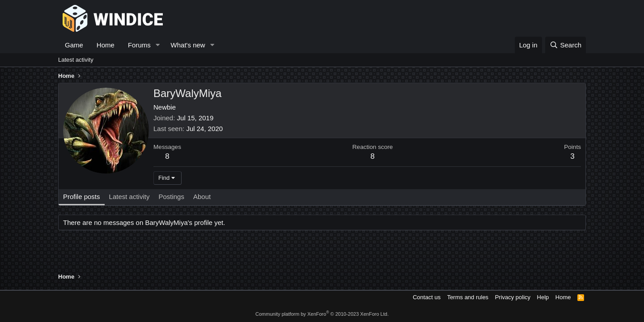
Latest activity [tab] (129, 197)
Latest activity (76, 60)
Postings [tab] (171, 197)
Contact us (427, 297)
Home (106, 45)
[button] (158, 45)
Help (543, 297)
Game (74, 45)
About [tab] (202, 197)
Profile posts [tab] (82, 197)
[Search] (566, 45)
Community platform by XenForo (322, 314)
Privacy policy (513, 297)
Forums (139, 45)
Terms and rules (468, 297)
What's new (188, 45)
